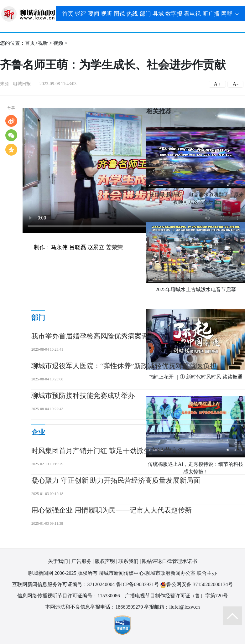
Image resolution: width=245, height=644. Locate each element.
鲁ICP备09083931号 (138, 584)
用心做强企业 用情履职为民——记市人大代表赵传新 (112, 510)
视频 (58, 43)
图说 (119, 14)
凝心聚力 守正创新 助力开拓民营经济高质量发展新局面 (116, 480)
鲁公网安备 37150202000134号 (196, 585)
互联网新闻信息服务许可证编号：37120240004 (64, 584)
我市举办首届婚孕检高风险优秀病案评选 (93, 336)
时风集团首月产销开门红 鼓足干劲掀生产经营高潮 (108, 451)
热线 (132, 14)
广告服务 (81, 561)
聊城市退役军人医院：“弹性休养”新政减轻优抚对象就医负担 (124, 366)
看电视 (192, 14)
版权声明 (105, 561)
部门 (145, 14)
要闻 (94, 14)
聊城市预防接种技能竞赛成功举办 (83, 396)
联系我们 (128, 561)
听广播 (211, 14)
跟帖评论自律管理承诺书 (169, 561)
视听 (107, 14)
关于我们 (58, 561)
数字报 (174, 14)
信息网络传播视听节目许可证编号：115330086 (68, 596)
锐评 (81, 14)
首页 (68, 14)
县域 (158, 14)
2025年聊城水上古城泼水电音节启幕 (196, 289)
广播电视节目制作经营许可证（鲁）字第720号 (176, 596)
